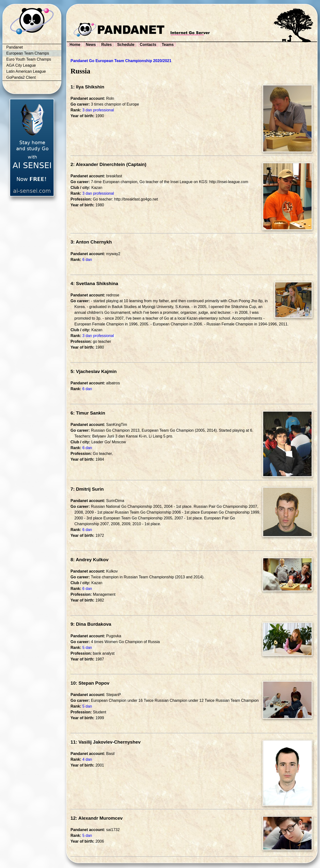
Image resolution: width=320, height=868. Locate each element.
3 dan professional (98, 110)
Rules (107, 45)
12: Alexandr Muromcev (97, 818)
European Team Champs (28, 53)
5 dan (87, 648)
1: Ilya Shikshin (87, 87)
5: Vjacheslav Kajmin (94, 371)
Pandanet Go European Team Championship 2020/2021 (121, 61)
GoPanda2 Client (21, 77)
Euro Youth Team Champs (29, 59)
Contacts (148, 45)
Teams (168, 45)
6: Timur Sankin (88, 413)
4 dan (87, 759)
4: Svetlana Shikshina (94, 283)
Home (75, 45)
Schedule (126, 45)
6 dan (87, 260)
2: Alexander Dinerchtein (98, 164)
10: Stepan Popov (90, 683)
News (91, 45)
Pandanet (15, 47)
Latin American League (26, 71)
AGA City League (21, 65)
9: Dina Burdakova (91, 624)
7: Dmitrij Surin (87, 489)
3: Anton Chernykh (91, 242)
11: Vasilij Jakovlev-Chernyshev (106, 742)
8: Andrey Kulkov (89, 560)
